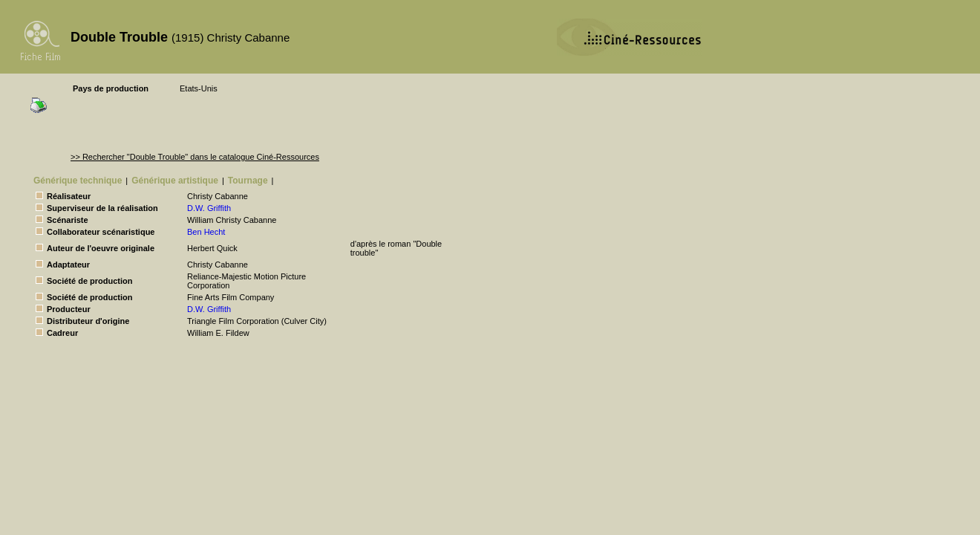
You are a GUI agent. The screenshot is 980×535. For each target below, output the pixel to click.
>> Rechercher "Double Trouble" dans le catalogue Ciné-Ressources (195, 157)
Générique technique (78, 181)
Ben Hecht (206, 232)
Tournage (248, 181)
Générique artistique (175, 181)
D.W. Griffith (209, 208)
